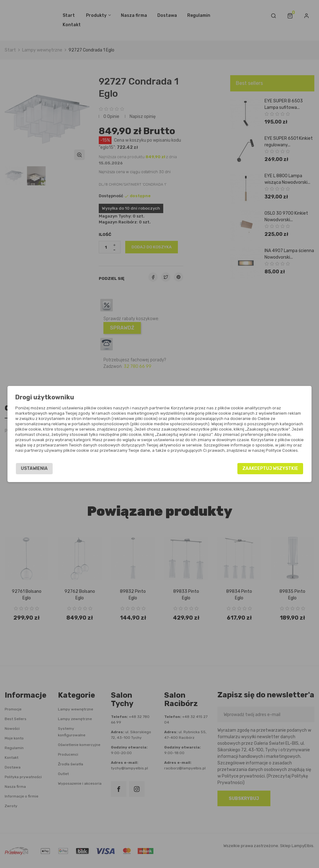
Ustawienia (34, 468)
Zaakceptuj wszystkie (270, 468)
